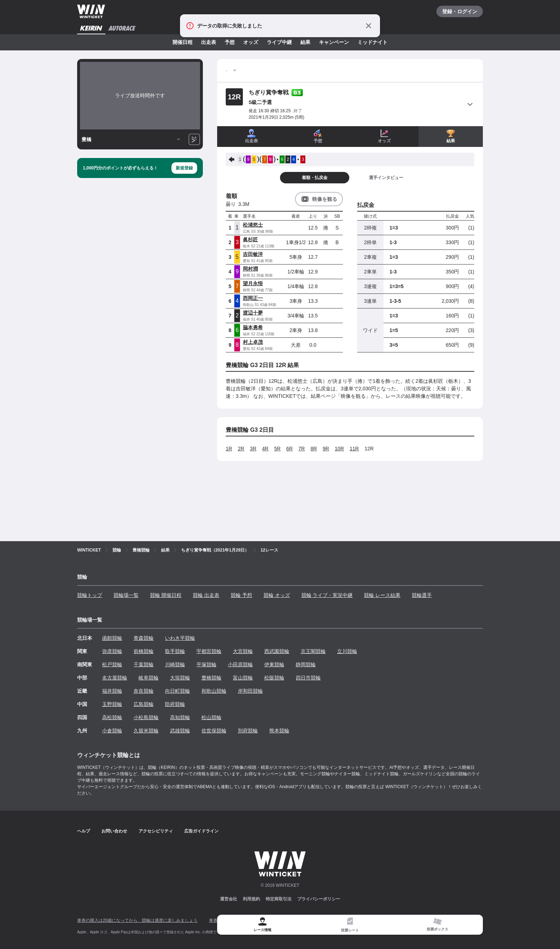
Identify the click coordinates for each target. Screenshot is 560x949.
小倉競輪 (112, 731)
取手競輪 (175, 651)
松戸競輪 (112, 664)
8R (314, 449)
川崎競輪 (175, 664)
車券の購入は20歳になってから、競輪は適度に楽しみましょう (137, 920)
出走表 (209, 42)
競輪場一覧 (126, 595)
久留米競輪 (146, 731)
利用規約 (251, 899)
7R (302, 449)
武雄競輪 (180, 731)
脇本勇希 (253, 327)
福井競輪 (112, 691)
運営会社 (229, 899)
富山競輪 (243, 678)
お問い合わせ (114, 831)
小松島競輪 (146, 717)
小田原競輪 (240, 664)
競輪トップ (90, 595)
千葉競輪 (144, 664)
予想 (230, 42)
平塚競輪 (206, 664)
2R (241, 449)
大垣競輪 (180, 678)
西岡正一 (253, 298)
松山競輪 (211, 717)
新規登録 (184, 168)
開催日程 (182, 42)
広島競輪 (144, 704)
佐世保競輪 (214, 731)
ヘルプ (84, 831)
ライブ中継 (279, 42)
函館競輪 (112, 638)
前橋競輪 (144, 651)
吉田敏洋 (253, 254)
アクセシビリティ (156, 831)
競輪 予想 (241, 595)
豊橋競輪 (211, 678)
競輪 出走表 (206, 595)
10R (339, 449)
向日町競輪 (177, 691)
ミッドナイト (372, 42)
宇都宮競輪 (209, 651)
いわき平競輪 (180, 638)
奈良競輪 (144, 691)
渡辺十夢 (253, 313)
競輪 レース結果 (382, 595)
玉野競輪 (112, 704)
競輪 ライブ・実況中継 (327, 595)
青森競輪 (144, 638)
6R (290, 449)
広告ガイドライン (201, 831)
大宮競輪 (243, 651)
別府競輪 (248, 731)
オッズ (251, 42)
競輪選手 (422, 595)
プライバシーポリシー (319, 899)
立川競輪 (347, 651)
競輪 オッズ (277, 595)
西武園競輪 (277, 651)
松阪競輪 (274, 678)
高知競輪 (180, 717)
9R (326, 449)
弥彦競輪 (112, 651)
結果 (305, 42)
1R (229, 449)
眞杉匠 (250, 239)
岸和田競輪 (250, 691)
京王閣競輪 (313, 651)
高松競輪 (112, 717)
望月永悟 (253, 283)
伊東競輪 (274, 664)
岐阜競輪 (149, 678)
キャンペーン (334, 42)
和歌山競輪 (214, 691)
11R (354, 449)
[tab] (350, 925)
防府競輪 (175, 704)
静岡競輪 (306, 664)
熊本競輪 (279, 731)
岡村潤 (250, 269)
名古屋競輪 (115, 678)
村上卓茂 (253, 342)
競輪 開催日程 (166, 595)
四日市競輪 (308, 678)
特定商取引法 (279, 899)
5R (277, 449)
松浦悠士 (253, 225)
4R (265, 449)
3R (253, 449)
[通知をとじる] (369, 26)
